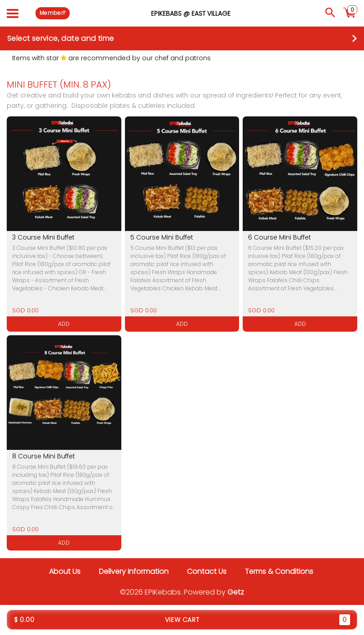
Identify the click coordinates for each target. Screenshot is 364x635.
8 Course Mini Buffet (44, 456)
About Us (65, 571)
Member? (53, 13)
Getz (236, 592)
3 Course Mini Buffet (43, 237)
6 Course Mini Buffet (280, 237)
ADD (64, 324)
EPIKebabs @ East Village (191, 13)
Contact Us (207, 571)
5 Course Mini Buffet (162, 237)
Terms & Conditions (279, 571)
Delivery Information (134, 571)
